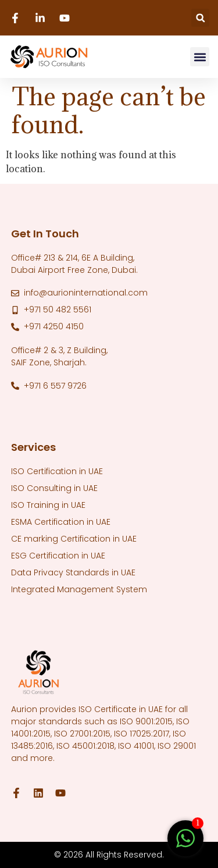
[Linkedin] (42, 18)
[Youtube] (66, 18)
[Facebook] (17, 18)
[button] (200, 18)
